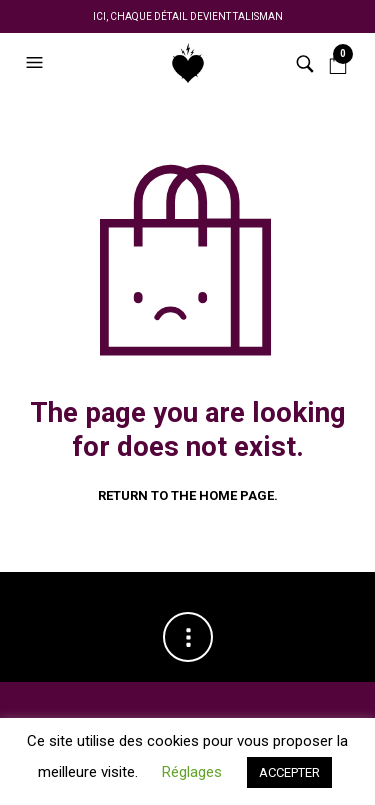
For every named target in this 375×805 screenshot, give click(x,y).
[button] (37, 63)
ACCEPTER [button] (289, 772)
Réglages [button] (192, 772)
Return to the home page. (188, 495)
